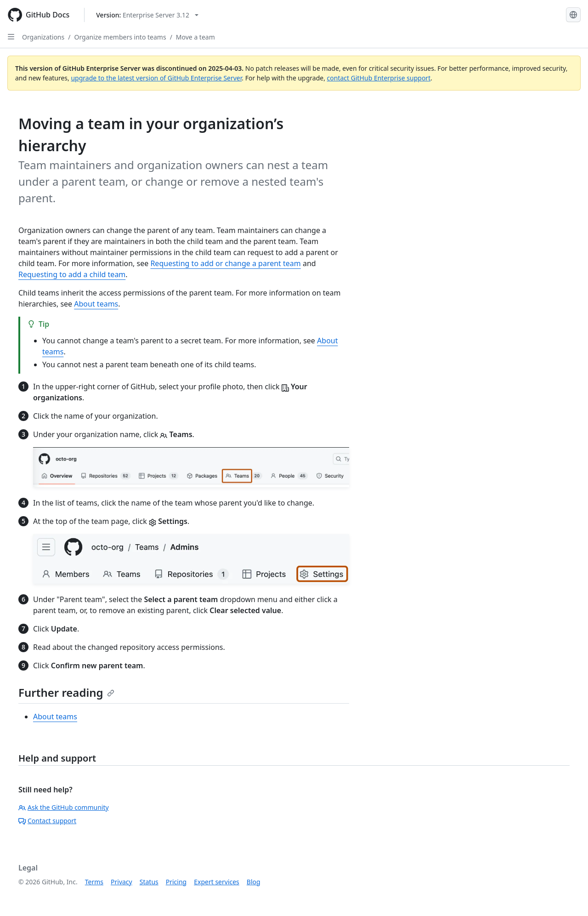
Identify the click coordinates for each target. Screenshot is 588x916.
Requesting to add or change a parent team (225, 263)
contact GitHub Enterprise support (379, 78)
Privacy (122, 882)
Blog (254, 882)
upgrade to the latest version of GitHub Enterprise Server (156, 78)
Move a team (195, 37)
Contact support (47, 821)
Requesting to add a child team (72, 274)
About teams (96, 304)
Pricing (176, 882)
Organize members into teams (120, 37)
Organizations (43, 37)
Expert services (217, 882)
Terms (94, 882)
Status (149, 882)
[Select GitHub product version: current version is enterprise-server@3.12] (147, 15)
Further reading (66, 692)
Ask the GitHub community (64, 807)
